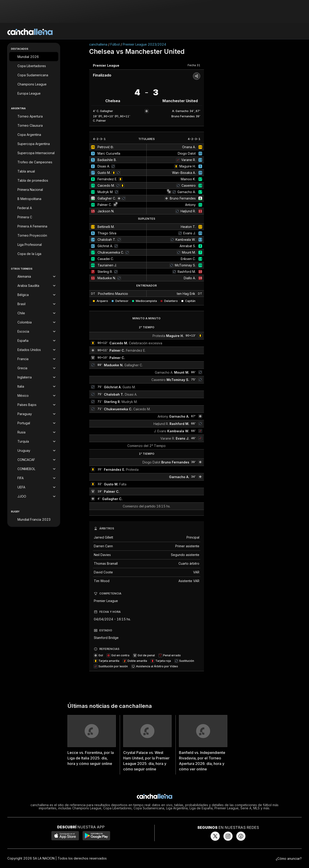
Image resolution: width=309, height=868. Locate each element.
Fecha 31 (194, 65)
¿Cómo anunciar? (289, 858)
